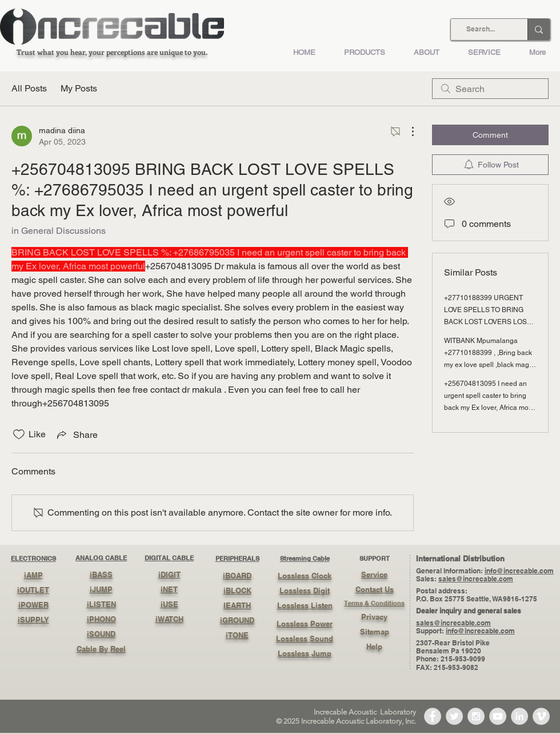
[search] (490, 89)
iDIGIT (169, 575)
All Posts (29, 88)
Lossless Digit (305, 591)
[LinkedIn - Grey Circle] (519, 716)
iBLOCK (237, 591)
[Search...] (481, 29)
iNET (169, 589)
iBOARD (237, 576)
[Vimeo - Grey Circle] (541, 716)
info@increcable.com (519, 571)
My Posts (79, 88)
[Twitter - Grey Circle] (454, 716)
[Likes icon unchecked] (19, 434)
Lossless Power (305, 624)
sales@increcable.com (476, 579)
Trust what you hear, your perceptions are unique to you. (112, 52)
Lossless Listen (305, 605)
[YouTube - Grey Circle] (498, 716)
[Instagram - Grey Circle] (476, 716)
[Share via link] (76, 434)
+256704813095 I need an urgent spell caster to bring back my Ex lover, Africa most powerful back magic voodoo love (489, 408)
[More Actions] (407, 131)
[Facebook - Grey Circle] (433, 716)
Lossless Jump (305, 653)
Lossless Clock (305, 576)
